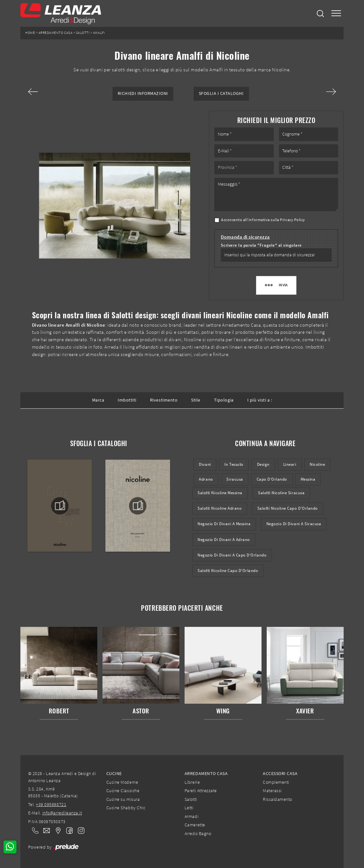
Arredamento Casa (55, 33)
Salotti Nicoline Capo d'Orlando (288, 508)
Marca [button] (98, 400)
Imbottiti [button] (127, 400)
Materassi (272, 791)
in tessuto (234, 464)
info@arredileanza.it (62, 813)
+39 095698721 (51, 804)
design (263, 464)
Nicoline (317, 464)
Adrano (206, 479)
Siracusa (235, 479)
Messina (308, 479)
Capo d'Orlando (272, 479)
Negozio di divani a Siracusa (294, 524)
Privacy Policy (292, 220)
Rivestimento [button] (164, 400)
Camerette (195, 825)
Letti (189, 808)
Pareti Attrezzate (201, 791)
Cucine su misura (123, 799)
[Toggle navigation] (336, 13)
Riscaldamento (278, 799)
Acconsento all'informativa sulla (263, 220)
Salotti (83, 33)
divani (205, 464)
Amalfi (99, 33)
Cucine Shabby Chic (126, 808)
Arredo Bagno (198, 833)
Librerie (192, 782)
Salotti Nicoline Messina (220, 493)
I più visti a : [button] (260, 400)
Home (30, 33)
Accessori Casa (280, 773)
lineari (290, 464)
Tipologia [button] (224, 400)
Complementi (276, 782)
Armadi (192, 816)
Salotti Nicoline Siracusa (281, 493)
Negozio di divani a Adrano (224, 540)
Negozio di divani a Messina (224, 524)
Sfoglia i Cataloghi (221, 93)
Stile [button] (196, 400)
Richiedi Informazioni (143, 93)
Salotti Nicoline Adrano (219, 508)
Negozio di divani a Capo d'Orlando (232, 555)
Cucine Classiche (123, 791)
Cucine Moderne (122, 782)
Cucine (114, 773)
